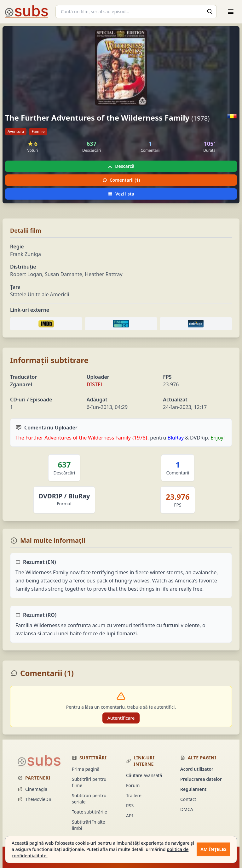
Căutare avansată (144, 775)
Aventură (16, 131)
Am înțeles (213, 849)
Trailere (134, 795)
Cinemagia (32, 789)
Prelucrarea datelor (201, 779)
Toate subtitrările (89, 812)
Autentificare (121, 718)
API (130, 816)
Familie (38, 131)
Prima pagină (86, 769)
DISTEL (95, 384)
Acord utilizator (197, 769)
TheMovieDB (35, 799)
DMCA (187, 809)
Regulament (193, 789)
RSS (130, 806)
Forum (133, 785)
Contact (188, 799)
